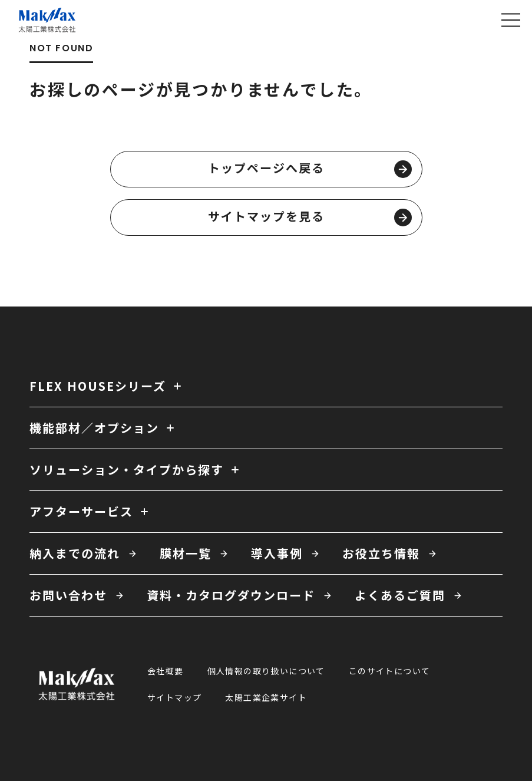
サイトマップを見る (310, 217)
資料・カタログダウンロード (231, 595)
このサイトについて (390, 671)
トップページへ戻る (310, 169)
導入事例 (277, 553)
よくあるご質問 (400, 595)
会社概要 (166, 671)
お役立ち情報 (381, 553)
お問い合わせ (68, 595)
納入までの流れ (75, 553)
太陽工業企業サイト (266, 697)
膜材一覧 (186, 553)
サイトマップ (174, 697)
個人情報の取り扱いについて (266, 671)
